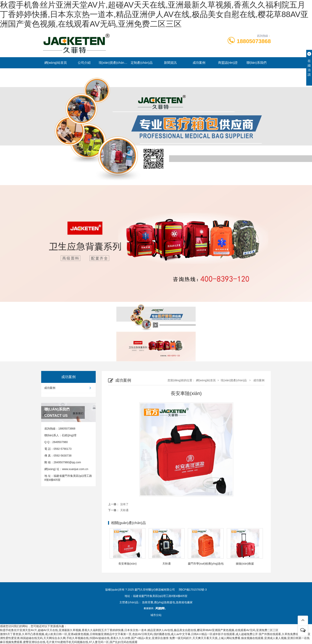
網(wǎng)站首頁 (56, 63)
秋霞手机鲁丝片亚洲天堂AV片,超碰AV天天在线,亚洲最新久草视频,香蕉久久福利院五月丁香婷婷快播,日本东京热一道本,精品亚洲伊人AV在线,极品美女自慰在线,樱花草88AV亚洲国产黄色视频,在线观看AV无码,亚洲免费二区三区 (154, 14)
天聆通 (124, 510)
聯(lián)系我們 (256, 63)
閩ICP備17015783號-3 (193, 590)
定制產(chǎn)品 (142, 63)
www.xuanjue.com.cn (75, 469)
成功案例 (199, 63)
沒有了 (124, 504)
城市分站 (156, 615)
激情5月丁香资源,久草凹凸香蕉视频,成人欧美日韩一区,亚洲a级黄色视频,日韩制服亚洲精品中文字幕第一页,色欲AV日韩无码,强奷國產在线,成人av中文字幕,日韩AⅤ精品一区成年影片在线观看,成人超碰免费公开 (129, 634)
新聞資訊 (170, 63)
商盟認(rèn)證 (228, 63)
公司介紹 (84, 63)
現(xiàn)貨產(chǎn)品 (113, 63)
